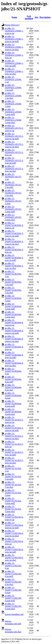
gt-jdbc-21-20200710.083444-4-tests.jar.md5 (14, 355)
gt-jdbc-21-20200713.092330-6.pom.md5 (13, 598)
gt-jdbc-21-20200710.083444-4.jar (13, 371)
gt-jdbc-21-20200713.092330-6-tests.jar (14, 541)
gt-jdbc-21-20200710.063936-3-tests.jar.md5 (14, 258)
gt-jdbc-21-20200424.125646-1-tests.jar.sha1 (14, 71)
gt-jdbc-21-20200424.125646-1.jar (13, 79)
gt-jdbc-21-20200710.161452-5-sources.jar (14, 420)
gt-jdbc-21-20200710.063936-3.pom (13, 298)
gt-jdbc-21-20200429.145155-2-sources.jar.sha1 (14, 144)
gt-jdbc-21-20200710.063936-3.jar (13, 274)
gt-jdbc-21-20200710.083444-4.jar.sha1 (13, 387)
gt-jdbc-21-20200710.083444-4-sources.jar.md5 (14, 331)
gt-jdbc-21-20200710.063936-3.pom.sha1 (13, 314)
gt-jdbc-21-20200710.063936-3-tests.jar (14, 250)
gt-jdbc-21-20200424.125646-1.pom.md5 (13, 112)
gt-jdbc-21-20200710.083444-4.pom (13, 395)
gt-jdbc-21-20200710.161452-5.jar (13, 468)
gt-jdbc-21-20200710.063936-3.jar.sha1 (13, 290)
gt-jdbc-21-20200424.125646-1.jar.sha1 (13, 96)
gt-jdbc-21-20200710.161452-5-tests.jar (14, 444)
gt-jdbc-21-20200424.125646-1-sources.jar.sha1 (14, 47)
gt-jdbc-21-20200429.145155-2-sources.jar (14, 128)
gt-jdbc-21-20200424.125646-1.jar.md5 (13, 88)
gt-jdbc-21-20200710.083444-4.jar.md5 (13, 379)
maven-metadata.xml (14, 614)
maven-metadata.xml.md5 (13, 622)
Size (36, 17)
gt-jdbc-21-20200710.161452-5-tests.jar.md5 (14, 452)
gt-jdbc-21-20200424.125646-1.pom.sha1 (13, 120)
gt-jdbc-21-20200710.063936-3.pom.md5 (13, 306)
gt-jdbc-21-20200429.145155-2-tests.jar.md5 (14, 160)
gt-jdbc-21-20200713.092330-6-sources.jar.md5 (14, 525)
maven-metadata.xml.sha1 (13, 631)
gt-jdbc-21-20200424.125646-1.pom (13, 104)
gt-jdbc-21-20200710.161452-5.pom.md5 (13, 501)
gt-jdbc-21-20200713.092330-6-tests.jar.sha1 (14, 558)
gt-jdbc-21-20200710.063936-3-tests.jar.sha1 (14, 266)
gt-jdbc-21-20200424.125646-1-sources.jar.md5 (14, 39)
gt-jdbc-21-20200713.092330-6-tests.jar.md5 (14, 549)
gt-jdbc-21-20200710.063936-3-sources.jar (14, 225)
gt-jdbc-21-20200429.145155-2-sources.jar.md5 (14, 136)
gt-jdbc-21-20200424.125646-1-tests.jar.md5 (14, 63)
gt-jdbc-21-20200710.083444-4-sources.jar (14, 323)
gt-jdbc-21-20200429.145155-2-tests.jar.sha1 (14, 169)
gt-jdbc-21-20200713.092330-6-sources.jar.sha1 (14, 533)
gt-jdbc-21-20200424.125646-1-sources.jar (14, 31)
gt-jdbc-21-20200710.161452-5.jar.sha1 (13, 485)
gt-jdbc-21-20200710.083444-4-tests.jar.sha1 (14, 363)
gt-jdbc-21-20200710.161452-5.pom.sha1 (13, 509)
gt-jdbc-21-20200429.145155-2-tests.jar (14, 152)
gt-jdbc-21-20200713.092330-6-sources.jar (14, 517)
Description (45, 17)
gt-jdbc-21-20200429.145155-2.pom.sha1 (13, 217)
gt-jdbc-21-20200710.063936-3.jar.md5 (13, 282)
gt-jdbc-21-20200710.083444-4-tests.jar (14, 347)
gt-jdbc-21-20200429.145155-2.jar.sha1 (13, 193)
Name (14, 17)
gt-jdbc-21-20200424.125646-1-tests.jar (14, 55)
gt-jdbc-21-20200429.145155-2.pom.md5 (13, 209)
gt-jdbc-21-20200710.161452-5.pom (13, 493)
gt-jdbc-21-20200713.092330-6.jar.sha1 (13, 582)
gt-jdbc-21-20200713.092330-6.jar (13, 566)
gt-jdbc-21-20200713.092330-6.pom (13, 590)
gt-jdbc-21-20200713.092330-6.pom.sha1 (13, 606)
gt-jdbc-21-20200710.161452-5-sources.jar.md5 (14, 428)
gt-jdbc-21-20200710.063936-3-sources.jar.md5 (14, 233)
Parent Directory (12, 25)
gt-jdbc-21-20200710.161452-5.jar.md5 (13, 477)
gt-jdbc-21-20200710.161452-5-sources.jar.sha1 (14, 436)
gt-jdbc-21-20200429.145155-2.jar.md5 (13, 185)
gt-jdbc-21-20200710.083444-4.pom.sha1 (13, 412)
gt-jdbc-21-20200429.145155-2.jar (13, 177)
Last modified (29, 17)
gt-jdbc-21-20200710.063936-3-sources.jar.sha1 (14, 242)
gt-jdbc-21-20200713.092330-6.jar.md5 (13, 574)
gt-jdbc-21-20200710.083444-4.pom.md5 (13, 404)
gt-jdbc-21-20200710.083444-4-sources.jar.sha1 (14, 339)
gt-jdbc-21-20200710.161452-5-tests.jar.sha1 (14, 460)
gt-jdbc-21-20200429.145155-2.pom (13, 201)
